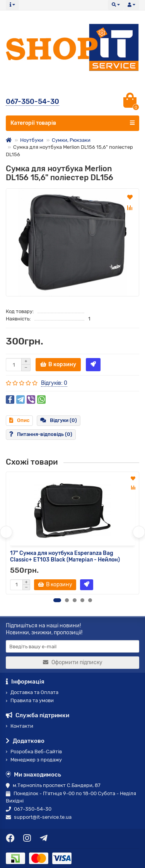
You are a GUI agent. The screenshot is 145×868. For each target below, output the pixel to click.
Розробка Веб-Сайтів (34, 752)
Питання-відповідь (41, 434)
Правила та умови (30, 700)
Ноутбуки (32, 140)
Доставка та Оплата (32, 692)
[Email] (72, 646)
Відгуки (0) (59, 420)
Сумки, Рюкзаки (71, 140)
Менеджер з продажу (34, 760)
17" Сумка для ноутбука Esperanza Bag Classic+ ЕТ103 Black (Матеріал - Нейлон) (65, 556)
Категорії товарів (72, 123)
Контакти (20, 726)
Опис (19, 420)
